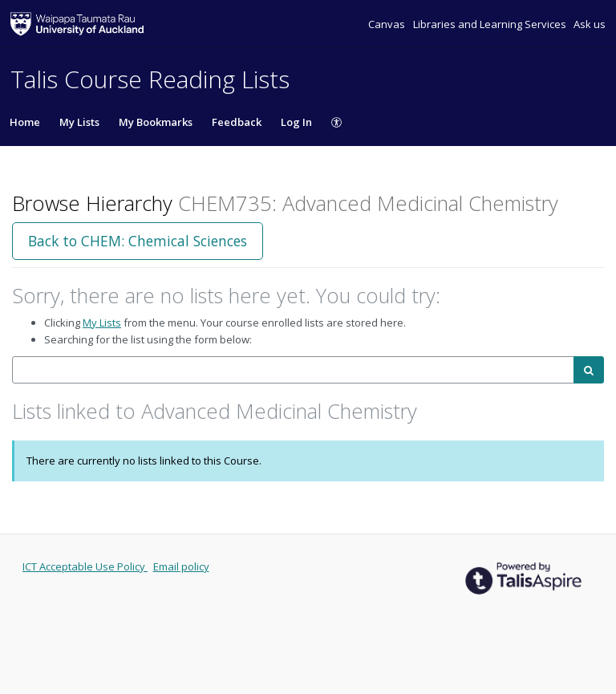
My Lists (79, 122)
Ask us (590, 24)
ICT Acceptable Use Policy (85, 566)
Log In (296, 122)
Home (25, 122)
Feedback (237, 122)
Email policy (181, 566)
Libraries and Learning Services (491, 24)
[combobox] (293, 370)
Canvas (388, 24)
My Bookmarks (156, 122)
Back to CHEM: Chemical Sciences (138, 241)
